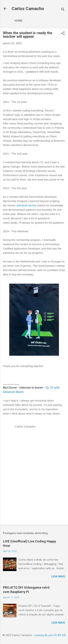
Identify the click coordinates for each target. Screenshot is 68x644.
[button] (63, 34)
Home (18, 21)
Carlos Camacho (28, 9)
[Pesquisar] (63, 10)
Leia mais (58, 576)
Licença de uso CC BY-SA (50, 635)
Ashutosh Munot (26, 205)
